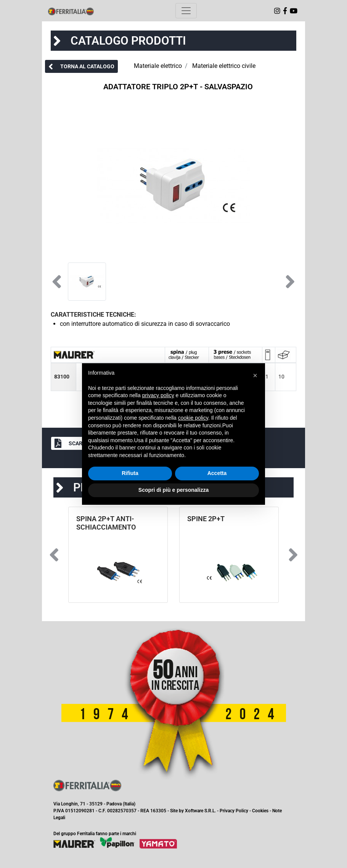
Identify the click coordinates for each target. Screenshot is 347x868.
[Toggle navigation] (186, 11)
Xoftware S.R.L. (200, 811)
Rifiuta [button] (130, 473)
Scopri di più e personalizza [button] (173, 490)
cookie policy (193, 418)
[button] (81, 66)
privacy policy (158, 395)
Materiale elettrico (158, 66)
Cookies (260, 811)
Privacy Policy (234, 811)
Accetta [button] (217, 473)
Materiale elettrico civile (224, 66)
